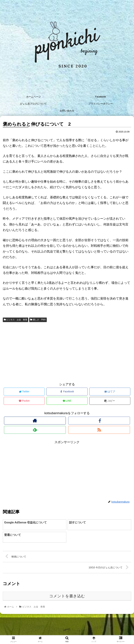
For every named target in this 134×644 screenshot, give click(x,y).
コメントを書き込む (67, 596)
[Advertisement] (67, 351)
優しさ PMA (38, 320)
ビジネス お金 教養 (16, 320)
